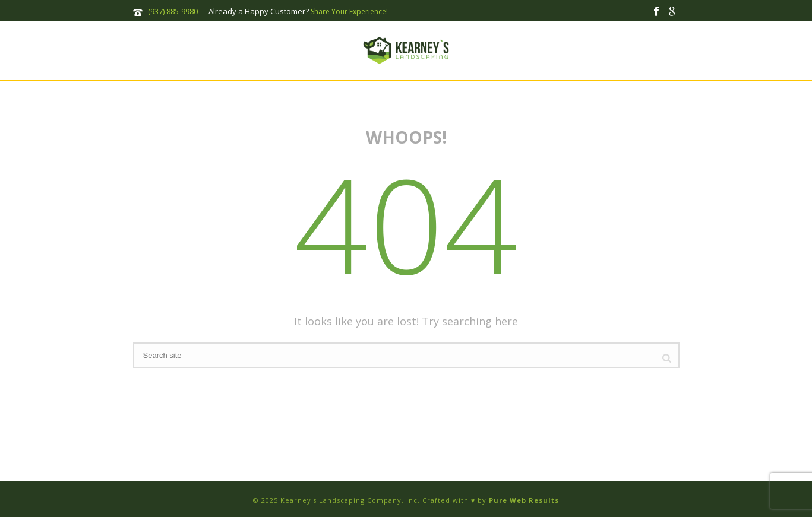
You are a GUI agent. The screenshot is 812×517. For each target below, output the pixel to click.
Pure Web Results (524, 500)
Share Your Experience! (349, 12)
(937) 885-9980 (173, 11)
